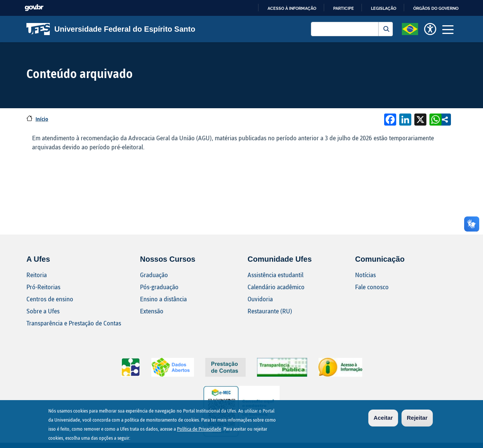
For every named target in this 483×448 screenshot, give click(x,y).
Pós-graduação (159, 287)
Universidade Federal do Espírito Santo (111, 29)
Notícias (365, 275)
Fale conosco (372, 287)
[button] (410, 28)
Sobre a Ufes (43, 311)
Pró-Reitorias (43, 287)
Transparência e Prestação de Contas (74, 323)
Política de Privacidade (199, 430)
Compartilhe (445, 120)
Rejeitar (417, 418)
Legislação (384, 8)
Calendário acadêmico (276, 287)
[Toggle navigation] (448, 29)
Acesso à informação (292, 8)
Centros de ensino (50, 299)
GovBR (34, 8)
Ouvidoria (260, 299)
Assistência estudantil (275, 275)
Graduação (154, 275)
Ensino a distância (163, 299)
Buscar (386, 29)
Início (42, 119)
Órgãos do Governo (436, 8)
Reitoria (37, 275)
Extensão (152, 311)
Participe (344, 8)
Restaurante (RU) (270, 311)
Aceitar (383, 418)
